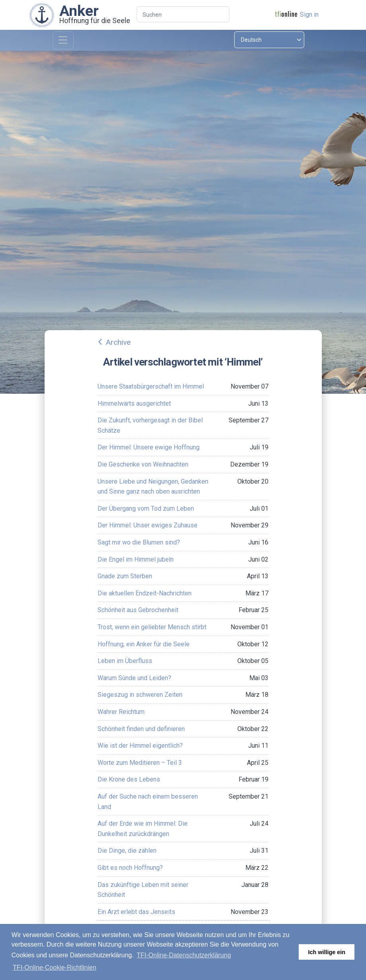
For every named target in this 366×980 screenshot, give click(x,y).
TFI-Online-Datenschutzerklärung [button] (184, 955)
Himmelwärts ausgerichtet (134, 403)
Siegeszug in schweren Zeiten (140, 695)
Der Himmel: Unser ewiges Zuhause (148, 525)
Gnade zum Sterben (125, 576)
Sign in (309, 15)
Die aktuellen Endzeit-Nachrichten (145, 593)
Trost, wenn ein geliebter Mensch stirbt (152, 627)
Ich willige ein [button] (327, 952)
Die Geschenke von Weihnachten (143, 464)
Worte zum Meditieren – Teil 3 (140, 763)
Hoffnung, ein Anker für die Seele (144, 644)
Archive (118, 342)
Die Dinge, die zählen (127, 851)
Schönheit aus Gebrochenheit (138, 610)
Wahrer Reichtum (121, 712)
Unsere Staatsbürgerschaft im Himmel (151, 386)
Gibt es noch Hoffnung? (130, 868)
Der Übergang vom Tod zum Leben (146, 508)
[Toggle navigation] (63, 40)
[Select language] (269, 40)
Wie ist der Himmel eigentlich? (140, 746)
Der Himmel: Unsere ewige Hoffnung (149, 447)
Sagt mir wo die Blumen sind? (139, 542)
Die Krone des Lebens (129, 779)
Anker (79, 11)
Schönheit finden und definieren (141, 729)
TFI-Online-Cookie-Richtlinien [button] (55, 967)
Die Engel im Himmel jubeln (136, 559)
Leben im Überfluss (125, 661)
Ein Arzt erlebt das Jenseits (136, 912)
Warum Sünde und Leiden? (134, 678)
